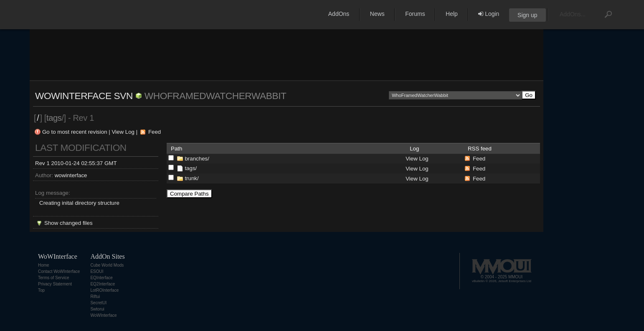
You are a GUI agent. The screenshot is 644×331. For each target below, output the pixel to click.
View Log (123, 132)
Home (44, 265)
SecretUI (98, 303)
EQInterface (101, 278)
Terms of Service (53, 278)
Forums (415, 14)
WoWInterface (103, 315)
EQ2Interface (103, 284)
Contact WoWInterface (59, 271)
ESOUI (97, 271)
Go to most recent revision (75, 132)
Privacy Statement (55, 284)
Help (452, 14)
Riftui (95, 297)
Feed (155, 132)
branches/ (197, 159)
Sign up (527, 15)
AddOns (339, 14)
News (377, 14)
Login (489, 14)
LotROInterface (104, 290)
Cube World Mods (107, 265)
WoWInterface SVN (84, 96)
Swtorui (97, 309)
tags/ (191, 168)
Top (41, 290)
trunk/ (191, 178)
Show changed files (68, 223)
